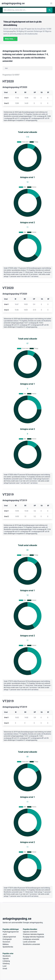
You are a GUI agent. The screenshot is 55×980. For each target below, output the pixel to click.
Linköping (6, 961)
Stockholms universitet (31, 944)
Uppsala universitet (30, 932)
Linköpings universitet (31, 939)
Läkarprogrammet (9, 937)
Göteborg (6, 964)
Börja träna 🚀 (10, 39)
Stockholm (7, 956)
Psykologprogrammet (11, 932)
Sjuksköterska (8, 947)
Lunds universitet (29, 942)
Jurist (5, 934)
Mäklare (6, 944)
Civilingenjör (7, 939)
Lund (4, 966)
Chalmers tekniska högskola (33, 934)
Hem (6, 68)
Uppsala (6, 959)
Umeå (5, 969)
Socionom (6, 942)
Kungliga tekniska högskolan (34, 937)
